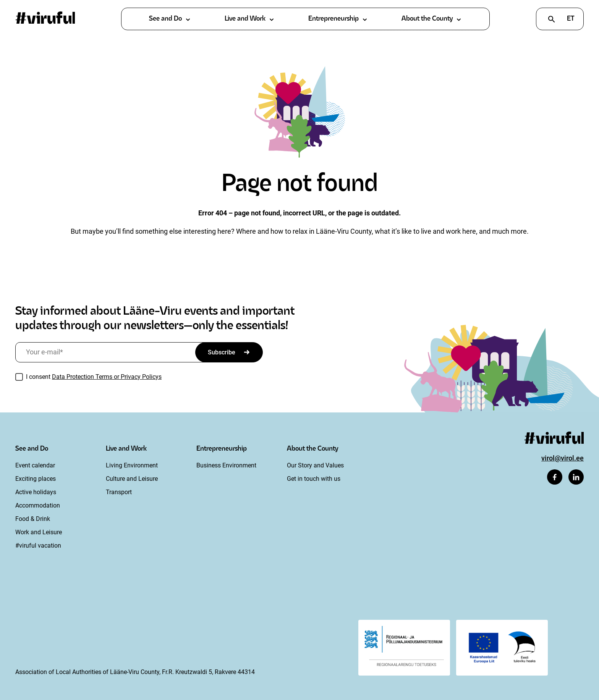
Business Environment (226, 465)
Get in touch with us (314, 479)
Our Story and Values (315, 465)
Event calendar (35, 465)
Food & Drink (33, 519)
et (571, 19)
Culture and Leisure (132, 479)
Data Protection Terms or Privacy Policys (107, 377)
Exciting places (36, 479)
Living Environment (132, 465)
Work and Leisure (39, 532)
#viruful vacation (38, 546)
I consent (94, 377)
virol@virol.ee (563, 458)
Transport (119, 492)
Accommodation (38, 505)
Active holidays (36, 492)
